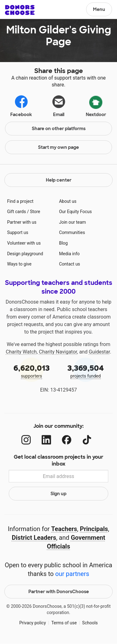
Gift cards (17, 212)
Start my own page (58, 147)
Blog (63, 243)
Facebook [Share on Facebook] (21, 106)
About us (68, 201)
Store (35, 212)
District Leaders (34, 538)
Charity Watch (21, 352)
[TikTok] (87, 440)
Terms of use (64, 623)
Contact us (69, 264)
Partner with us (22, 222)
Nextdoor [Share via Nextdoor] (96, 105)
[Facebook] (67, 440)
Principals (94, 529)
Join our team (72, 222)
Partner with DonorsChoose (59, 592)
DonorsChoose (20, 10)
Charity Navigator (58, 352)
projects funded (86, 371)
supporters (32, 371)
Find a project (20, 201)
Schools (90, 623)
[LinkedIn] (46, 440)
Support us (18, 232)
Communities (72, 232)
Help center (59, 180)
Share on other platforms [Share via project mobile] (59, 129)
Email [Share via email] (59, 106)
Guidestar (99, 352)
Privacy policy (33, 623)
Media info (69, 254)
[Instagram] (26, 440)
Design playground (25, 254)
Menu (99, 9)
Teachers (64, 529)
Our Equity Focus (75, 212)
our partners (72, 574)
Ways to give (19, 264)
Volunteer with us (24, 243)
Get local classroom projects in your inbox (58, 460)
